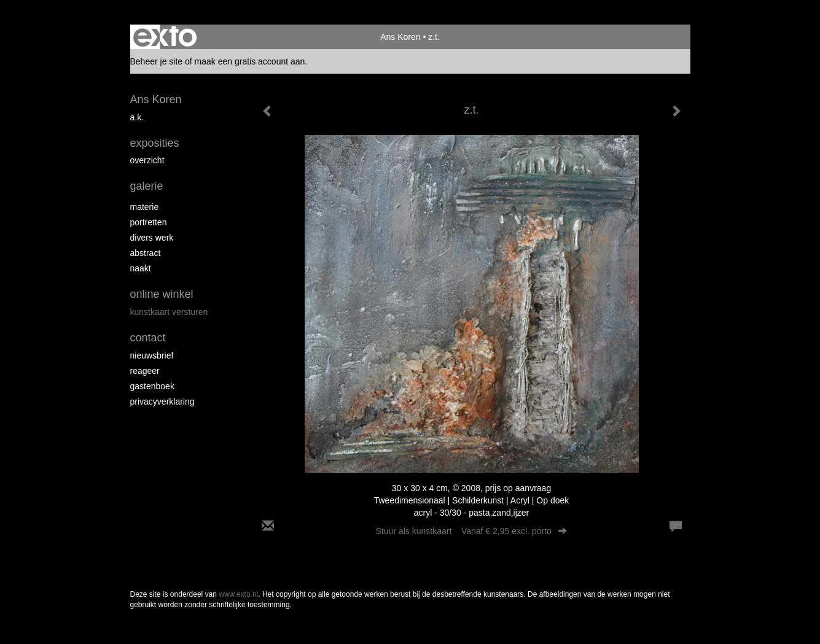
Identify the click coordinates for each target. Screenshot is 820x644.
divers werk (152, 238)
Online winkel (162, 294)
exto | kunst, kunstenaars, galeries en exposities (165, 37)
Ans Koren (400, 37)
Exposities (155, 143)
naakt (141, 268)
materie (145, 207)
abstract (146, 253)
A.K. (137, 117)
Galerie (147, 186)
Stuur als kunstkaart (472, 531)
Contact (148, 338)
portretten (149, 222)
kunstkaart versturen (169, 312)
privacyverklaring (162, 402)
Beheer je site (157, 61)
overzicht (147, 160)
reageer (145, 371)
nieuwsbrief (152, 355)
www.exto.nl (238, 594)
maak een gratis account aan (250, 61)
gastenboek (152, 386)
